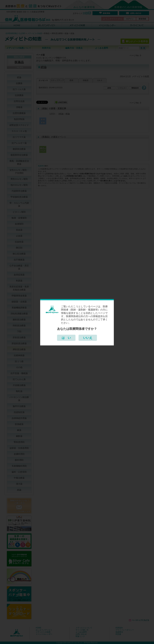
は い (66, 338)
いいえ (88, 338)
